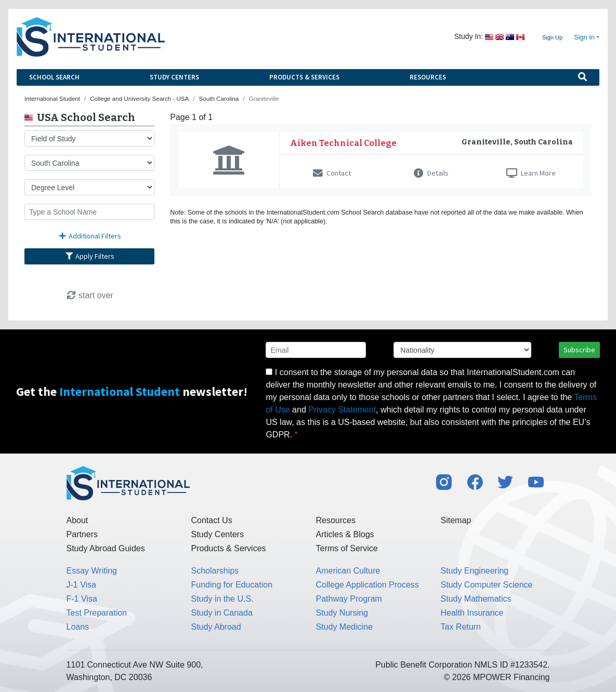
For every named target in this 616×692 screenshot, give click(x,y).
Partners (82, 534)
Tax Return (461, 627)
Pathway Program (349, 599)
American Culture (348, 571)
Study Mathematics (476, 599)
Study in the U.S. (222, 599)
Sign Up (552, 37)
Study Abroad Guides (106, 548)
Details (431, 173)
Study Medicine (344, 627)
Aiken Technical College (343, 143)
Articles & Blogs (345, 534)
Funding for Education (232, 585)
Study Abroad (216, 627)
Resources (428, 77)
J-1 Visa (82, 585)
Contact (332, 173)
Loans (78, 627)
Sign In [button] (585, 37)
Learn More (531, 173)
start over (90, 295)
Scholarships (215, 571)
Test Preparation (97, 613)
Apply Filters (89, 256)
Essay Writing (92, 571)
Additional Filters (89, 236)
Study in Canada (222, 613)
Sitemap (456, 520)
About (77, 520)
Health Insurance (472, 613)
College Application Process (368, 585)
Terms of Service (347, 548)
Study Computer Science (487, 585)
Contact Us (212, 520)
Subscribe (579, 350)
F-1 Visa (82, 599)
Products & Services (304, 77)
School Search (54, 77)
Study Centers (174, 77)
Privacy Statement (342, 410)
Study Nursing (342, 613)
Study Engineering (475, 571)
